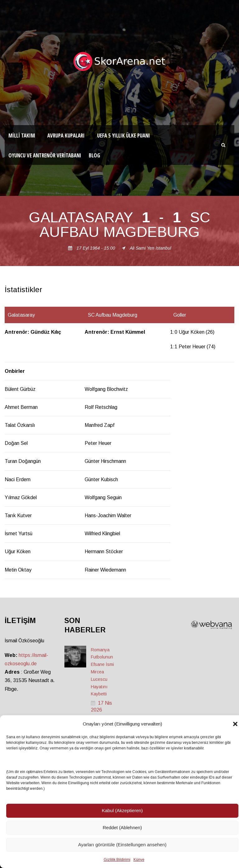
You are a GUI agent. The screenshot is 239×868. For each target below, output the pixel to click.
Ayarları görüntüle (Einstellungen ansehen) (122, 845)
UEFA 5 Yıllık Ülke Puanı (124, 136)
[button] (235, 724)
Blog (94, 155)
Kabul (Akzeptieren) (122, 810)
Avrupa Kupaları (66, 136)
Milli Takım (22, 136)
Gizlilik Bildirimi (117, 860)
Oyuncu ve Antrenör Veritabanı (45, 155)
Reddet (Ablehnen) (122, 827)
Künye (139, 860)
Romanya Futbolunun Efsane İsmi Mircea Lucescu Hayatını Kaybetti (102, 672)
